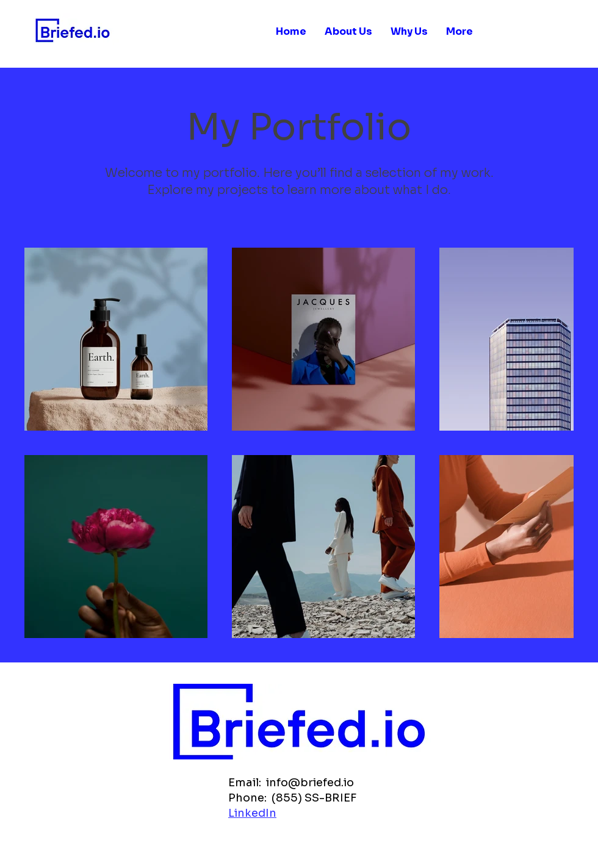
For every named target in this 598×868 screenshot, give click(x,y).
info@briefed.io (310, 783)
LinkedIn (252, 813)
